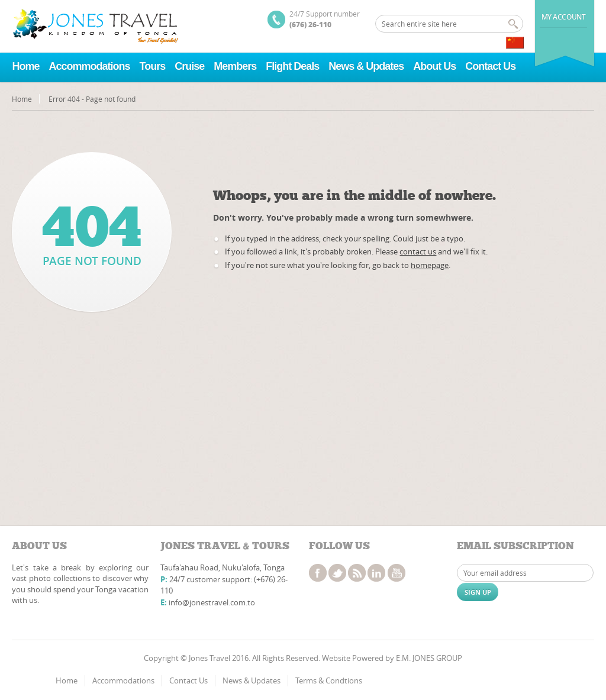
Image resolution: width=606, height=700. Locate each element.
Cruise (189, 66)
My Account (564, 17)
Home (25, 66)
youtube (397, 573)
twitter (337, 573)
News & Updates (366, 66)
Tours (153, 66)
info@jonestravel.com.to (212, 602)
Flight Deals (292, 66)
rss (357, 573)
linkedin (376, 573)
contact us (418, 251)
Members (235, 66)
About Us (434, 66)
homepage (430, 265)
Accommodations (89, 66)
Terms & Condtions (329, 680)
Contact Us (490, 66)
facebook (318, 573)
